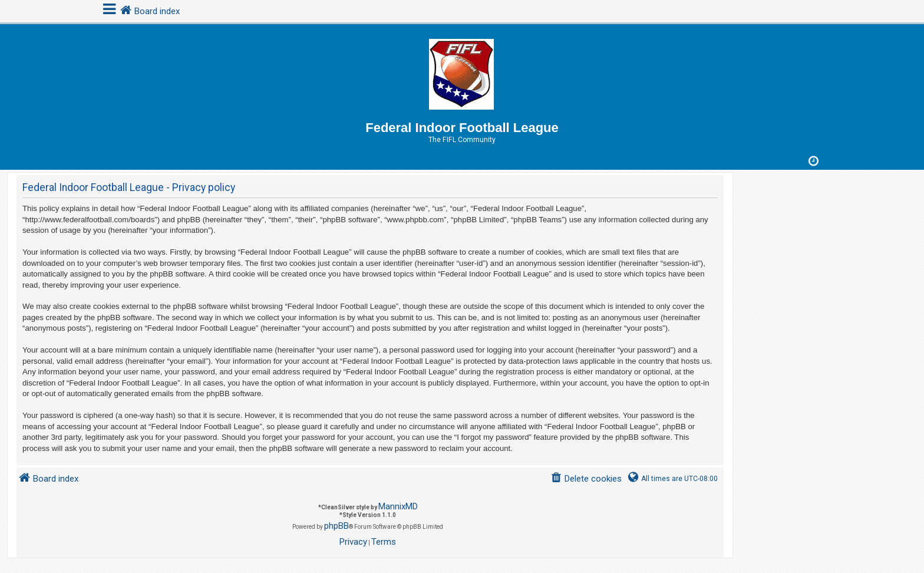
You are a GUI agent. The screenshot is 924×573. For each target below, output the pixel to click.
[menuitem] (586, 479)
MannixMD (398, 506)
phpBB (336, 526)
